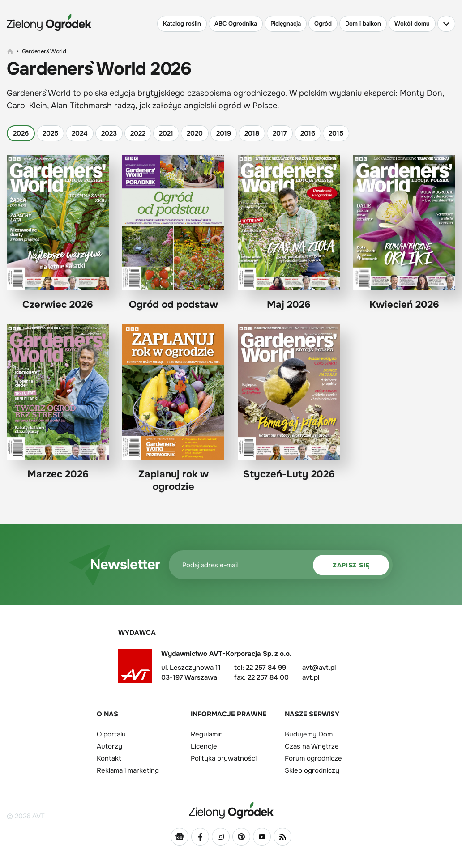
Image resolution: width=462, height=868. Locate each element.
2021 (166, 133)
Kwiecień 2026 (404, 233)
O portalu (111, 734)
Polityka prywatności (224, 758)
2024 (80, 133)
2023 (109, 133)
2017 (280, 133)
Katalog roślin (182, 23)
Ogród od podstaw (173, 233)
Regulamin (207, 734)
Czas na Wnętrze (312, 746)
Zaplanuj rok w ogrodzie (173, 408)
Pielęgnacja (286, 23)
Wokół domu (412, 23)
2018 (252, 133)
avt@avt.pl (319, 668)
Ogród (323, 23)
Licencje (204, 746)
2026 (21, 133)
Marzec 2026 (58, 402)
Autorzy (109, 746)
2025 (50, 133)
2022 (138, 133)
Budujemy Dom (309, 734)
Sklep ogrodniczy (312, 770)
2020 (195, 133)
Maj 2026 (289, 233)
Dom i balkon (363, 23)
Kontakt (109, 758)
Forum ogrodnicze (313, 758)
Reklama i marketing (128, 770)
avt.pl (311, 677)
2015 (336, 133)
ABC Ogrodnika (236, 23)
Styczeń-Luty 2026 (289, 402)
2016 (308, 133)
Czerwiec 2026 (58, 233)
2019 (224, 133)
